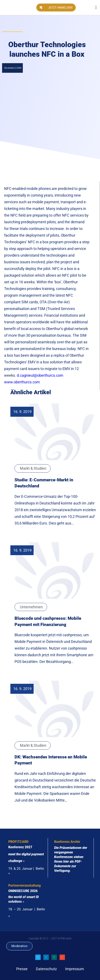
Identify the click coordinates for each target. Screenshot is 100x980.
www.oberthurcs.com (22, 382)
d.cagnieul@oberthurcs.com (40, 375)
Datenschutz (46, 969)
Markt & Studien (33, 468)
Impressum (75, 969)
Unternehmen (31, 607)
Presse (22, 969)
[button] (96, 8)
